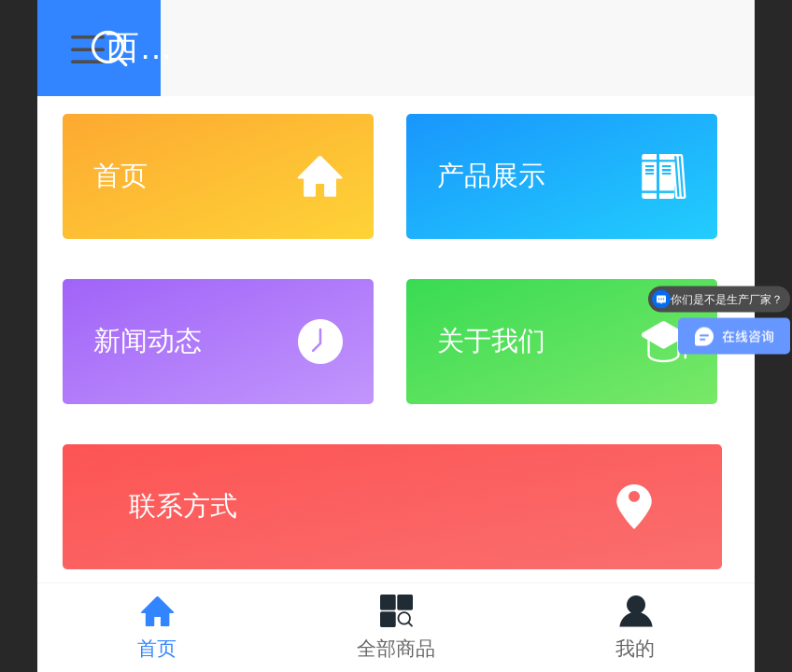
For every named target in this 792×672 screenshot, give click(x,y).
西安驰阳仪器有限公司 (437, 47)
